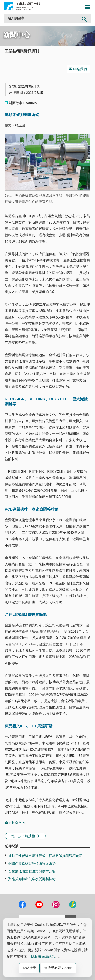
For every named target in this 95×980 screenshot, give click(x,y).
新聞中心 (17, 35)
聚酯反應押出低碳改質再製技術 (32, 879)
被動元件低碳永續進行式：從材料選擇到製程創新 (45, 856)
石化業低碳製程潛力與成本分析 (32, 871)
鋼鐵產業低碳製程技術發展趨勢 (32, 863)
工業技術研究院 (22, 6)
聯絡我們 (80, 69)
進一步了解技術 (23, 836)
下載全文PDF (17, 823)
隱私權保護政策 (43, 956)
